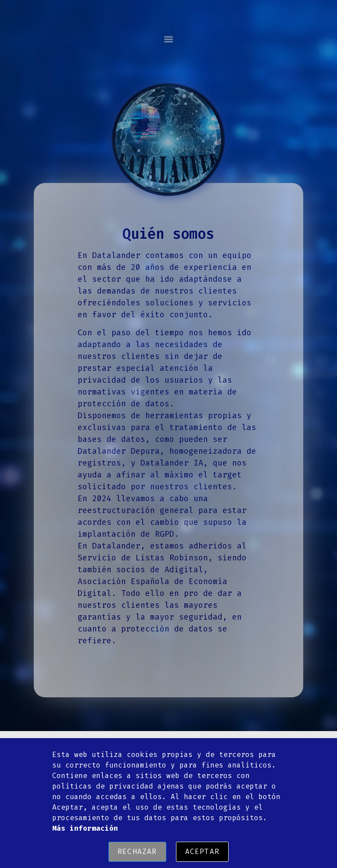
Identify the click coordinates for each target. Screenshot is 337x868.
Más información (85, 828)
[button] (169, 32)
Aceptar (202, 852)
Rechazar (137, 852)
